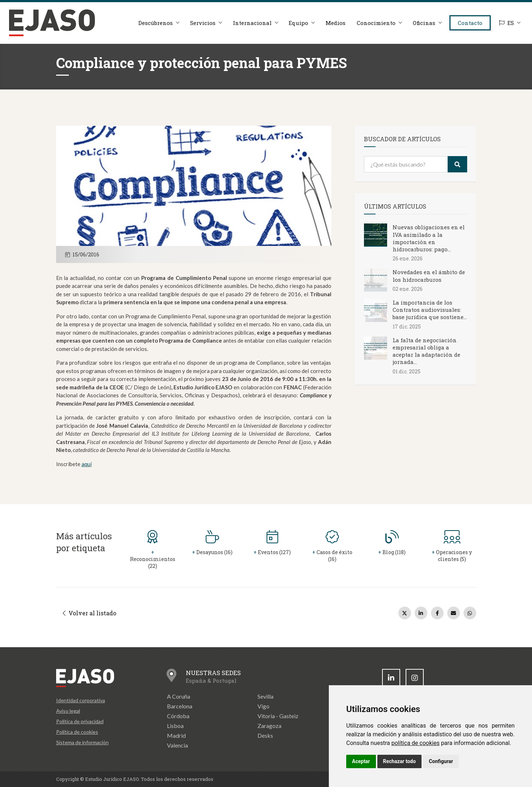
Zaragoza (269, 726)
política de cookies (416, 743)
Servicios (202, 23)
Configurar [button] (441, 761)
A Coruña (179, 696)
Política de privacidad (80, 721)
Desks (265, 735)
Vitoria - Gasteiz (278, 716)
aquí (87, 464)
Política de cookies (77, 732)
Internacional (252, 23)
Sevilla (265, 696)
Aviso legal (68, 711)
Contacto (470, 23)
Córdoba (178, 716)
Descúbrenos (155, 23)
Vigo (263, 706)
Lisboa (175, 726)
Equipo (298, 23)
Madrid (176, 735)
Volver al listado (89, 613)
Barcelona (180, 706)
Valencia (177, 745)
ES (506, 23)
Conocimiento (376, 23)
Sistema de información (82, 742)
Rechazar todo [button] (400, 761)
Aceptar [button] (361, 761)
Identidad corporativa (81, 700)
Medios (335, 23)
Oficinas (424, 23)
